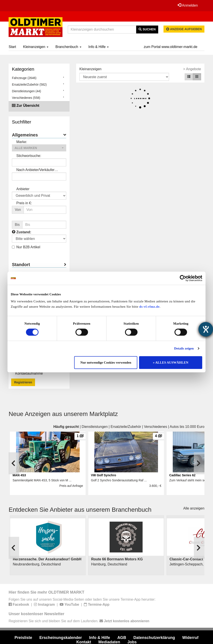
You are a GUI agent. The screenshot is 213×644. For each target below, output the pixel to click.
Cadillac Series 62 (182, 475)
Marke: (22, 142)
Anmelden (188, 5)
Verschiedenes (155, 427)
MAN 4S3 (19, 475)
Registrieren (23, 382)
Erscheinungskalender (61, 638)
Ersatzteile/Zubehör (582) (29, 85)
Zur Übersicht (28, 106)
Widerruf (190, 638)
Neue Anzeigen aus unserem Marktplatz (63, 414)
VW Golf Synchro (103, 475)
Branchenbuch (68, 47)
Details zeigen (184, 348)
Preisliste (23, 638)
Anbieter (23, 189)
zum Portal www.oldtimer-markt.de (171, 47)
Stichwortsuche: (29, 156)
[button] (39, 148)
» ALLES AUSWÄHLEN (171, 362)
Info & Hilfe (99, 47)
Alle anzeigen (194, 508)
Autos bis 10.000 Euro (187, 427)
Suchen (147, 29)
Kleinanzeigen (36, 47)
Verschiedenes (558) (26, 98)
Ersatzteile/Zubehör (126, 427)
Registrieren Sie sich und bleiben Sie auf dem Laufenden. (79, 621)
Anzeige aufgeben (184, 29)
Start (12, 47)
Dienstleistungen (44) (26, 91)
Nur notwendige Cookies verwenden (106, 362)
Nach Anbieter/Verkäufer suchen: (35, 170)
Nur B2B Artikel (26, 247)
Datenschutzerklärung (154, 638)
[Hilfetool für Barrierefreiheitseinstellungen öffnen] (206, 329)
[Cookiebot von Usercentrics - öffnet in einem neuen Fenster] (183, 278)
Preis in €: (24, 203)
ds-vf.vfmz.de (149, 307)
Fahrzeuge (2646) (24, 78)
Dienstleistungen (95, 427)
